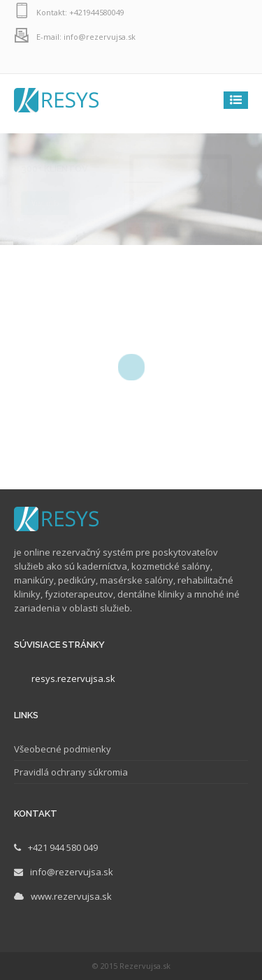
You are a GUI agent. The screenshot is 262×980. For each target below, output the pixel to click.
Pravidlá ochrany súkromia (71, 772)
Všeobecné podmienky (63, 749)
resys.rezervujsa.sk (73, 678)
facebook (234, 61)
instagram (206, 61)
